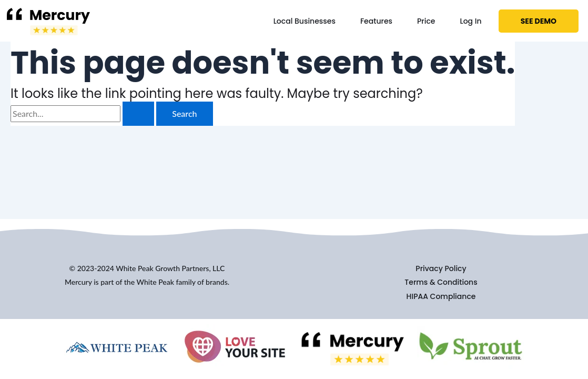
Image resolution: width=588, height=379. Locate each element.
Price (426, 21)
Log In (470, 21)
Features (376, 21)
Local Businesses (305, 21)
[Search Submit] (138, 114)
